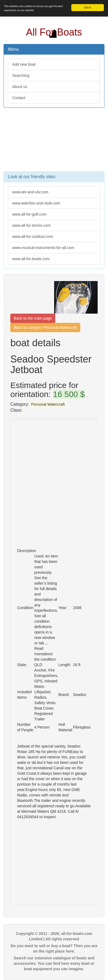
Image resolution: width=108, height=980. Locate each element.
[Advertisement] (54, 142)
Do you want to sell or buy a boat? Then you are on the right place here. (54, 949)
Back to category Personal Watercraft (45, 327)
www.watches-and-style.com (36, 203)
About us (20, 87)
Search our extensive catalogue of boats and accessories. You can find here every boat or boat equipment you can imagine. (54, 963)
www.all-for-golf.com (29, 214)
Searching (21, 75)
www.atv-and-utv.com (30, 192)
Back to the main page (33, 318)
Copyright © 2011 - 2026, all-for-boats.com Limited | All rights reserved (54, 936)
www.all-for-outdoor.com (33, 237)
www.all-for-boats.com (31, 259)
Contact (19, 98)
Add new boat (24, 64)
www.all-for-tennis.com (31, 225)
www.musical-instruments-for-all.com (43, 248)
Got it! (88, 7)
